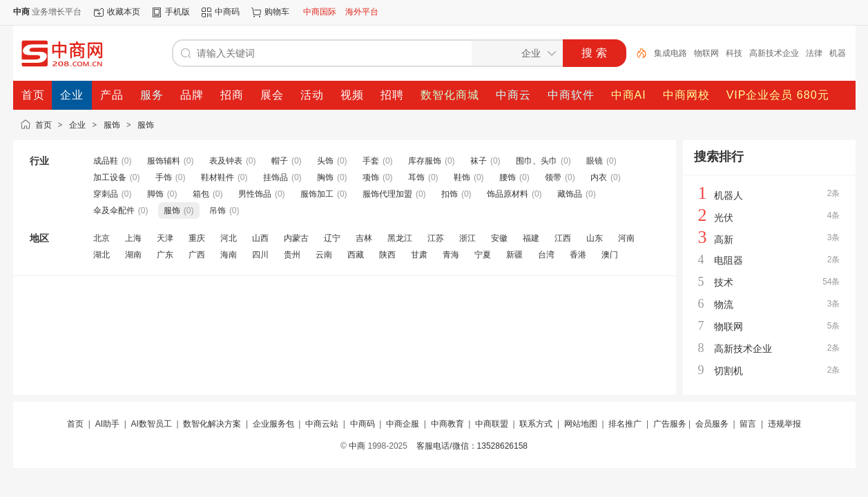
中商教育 (447, 424)
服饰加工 (317, 194)
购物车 (277, 12)
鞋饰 (462, 177)
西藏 (356, 255)
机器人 (729, 195)
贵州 (292, 255)
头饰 (325, 161)
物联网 (706, 53)
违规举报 (784, 424)
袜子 (479, 161)
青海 (451, 255)
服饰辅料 (164, 161)
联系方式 (536, 424)
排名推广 (625, 424)
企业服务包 (273, 424)
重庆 (197, 238)
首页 (44, 125)
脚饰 (155, 194)
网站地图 (581, 424)
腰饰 (508, 177)
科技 (734, 53)
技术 (724, 282)
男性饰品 (255, 194)
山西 (260, 238)
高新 (724, 240)
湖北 (102, 255)
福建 (531, 238)
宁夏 (483, 255)
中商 (357, 446)
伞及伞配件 (114, 211)
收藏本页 (124, 12)
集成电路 (671, 53)
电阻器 (729, 260)
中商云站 (322, 424)
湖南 (133, 255)
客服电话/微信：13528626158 (472, 446)
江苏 (436, 238)
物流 (724, 304)
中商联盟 (492, 424)
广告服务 (670, 424)
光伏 (724, 217)
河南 (626, 238)
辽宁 (332, 238)
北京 (102, 238)
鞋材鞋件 (218, 177)
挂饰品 (276, 177)
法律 (814, 53)
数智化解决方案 (212, 424)
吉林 (364, 238)
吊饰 (218, 211)
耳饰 (416, 177)
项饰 (371, 177)
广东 (165, 255)
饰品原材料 (508, 194)
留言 (748, 424)
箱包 (201, 194)
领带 (553, 177)
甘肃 (419, 255)
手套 (371, 161)
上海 (133, 238)
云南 (324, 255)
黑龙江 (400, 238)
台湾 (546, 255)
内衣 (599, 177)
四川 (260, 255)
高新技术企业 (774, 53)
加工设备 (110, 177)
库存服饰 (425, 161)
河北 (229, 238)
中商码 (227, 12)
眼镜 (595, 161)
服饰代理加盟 (387, 194)
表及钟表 (226, 161)
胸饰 (325, 177)
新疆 (514, 255)
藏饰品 (570, 194)
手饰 (164, 177)
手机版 (177, 12)
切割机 (729, 371)
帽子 (280, 161)
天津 (165, 238)
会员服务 (712, 424)
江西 (563, 238)
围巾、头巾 (537, 161)
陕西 (387, 255)
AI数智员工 (151, 424)
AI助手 (107, 424)
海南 (229, 255)
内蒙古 (296, 238)
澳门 (610, 255)
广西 (197, 255)
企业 (77, 125)
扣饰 (450, 194)
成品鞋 (106, 161)
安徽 (499, 238)
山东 (595, 238)
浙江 (467, 238)
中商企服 (403, 424)
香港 (578, 255)
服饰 (112, 125)
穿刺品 (106, 194)
